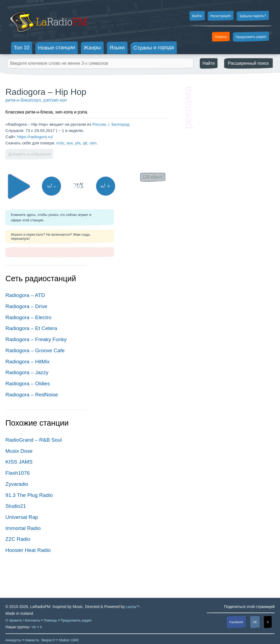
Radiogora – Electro (28, 317)
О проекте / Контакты (23, 620)
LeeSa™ (133, 607)
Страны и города (154, 48)
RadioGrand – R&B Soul (34, 440)
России (99, 124)
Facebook (236, 622)
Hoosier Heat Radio (28, 550)
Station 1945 (69, 640)
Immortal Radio (23, 528)
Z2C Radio (18, 539)
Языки (117, 48)
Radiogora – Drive (26, 306)
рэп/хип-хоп (55, 100)
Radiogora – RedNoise (32, 395)
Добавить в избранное (30, 154)
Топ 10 (22, 47)
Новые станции (56, 48)
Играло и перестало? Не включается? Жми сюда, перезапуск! (51, 237)
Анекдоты (13, 640)
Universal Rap (22, 517)
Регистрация (221, 16)
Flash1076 (18, 473)
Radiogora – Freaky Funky (36, 339)
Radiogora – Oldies (28, 384)
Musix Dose (19, 451)
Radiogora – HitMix (27, 362)
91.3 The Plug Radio (29, 495)
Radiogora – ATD (25, 295)
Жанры (92, 47)
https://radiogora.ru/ (35, 137)
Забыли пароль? (253, 16)
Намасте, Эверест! (40, 640)
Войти (197, 16)
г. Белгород (119, 124)
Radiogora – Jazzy (27, 372)
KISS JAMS (19, 462)
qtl (85, 143)
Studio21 (16, 506)
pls (78, 143)
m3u (60, 143)
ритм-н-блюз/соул (23, 100)
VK (255, 622)
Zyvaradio (17, 484)
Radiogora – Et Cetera (31, 328)
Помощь (50, 620)
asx (70, 143)
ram (93, 143)
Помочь (221, 37)
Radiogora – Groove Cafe (35, 350)
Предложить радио (251, 37)
